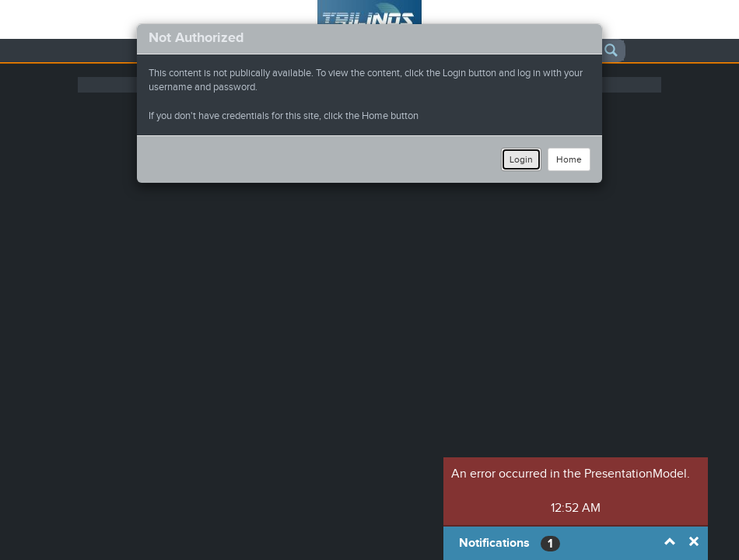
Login (521, 159)
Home (569, 159)
